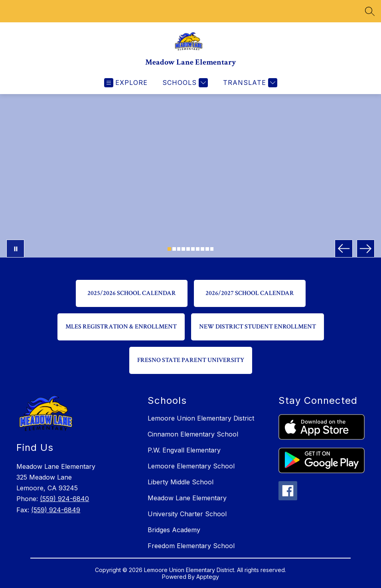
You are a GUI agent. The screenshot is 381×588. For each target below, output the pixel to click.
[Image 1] (169, 249)
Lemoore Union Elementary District (201, 418)
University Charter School (187, 514)
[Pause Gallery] (15, 249)
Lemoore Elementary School (191, 466)
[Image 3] (179, 249)
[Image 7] (198, 249)
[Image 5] (188, 249)
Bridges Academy (174, 530)
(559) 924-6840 (64, 499)
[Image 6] (193, 249)
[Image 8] (202, 249)
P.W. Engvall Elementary (184, 450)
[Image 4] (183, 249)
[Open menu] (126, 83)
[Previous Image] (344, 249)
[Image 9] (207, 249)
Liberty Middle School (181, 482)
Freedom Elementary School (191, 546)
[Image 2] (174, 249)
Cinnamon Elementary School (193, 434)
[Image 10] (212, 249)
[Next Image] (366, 249)
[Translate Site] (249, 83)
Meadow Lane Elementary (187, 498)
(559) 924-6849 (56, 510)
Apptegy (208, 577)
